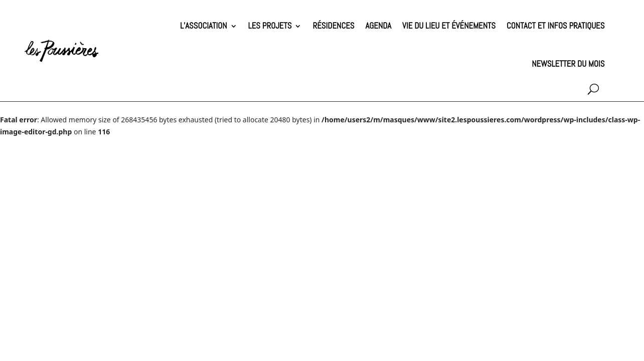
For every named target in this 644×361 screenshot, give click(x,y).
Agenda (379, 26)
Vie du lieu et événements (449, 26)
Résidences (333, 26)
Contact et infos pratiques (555, 26)
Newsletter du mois (568, 64)
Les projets (270, 26)
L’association (204, 26)
